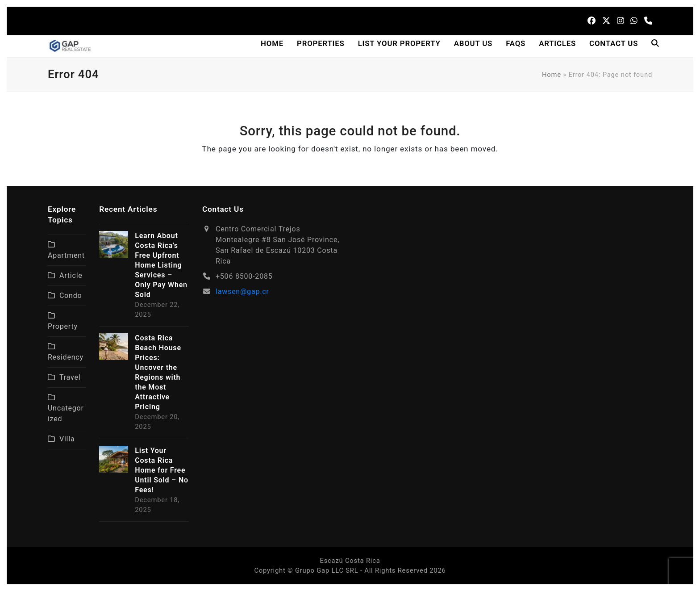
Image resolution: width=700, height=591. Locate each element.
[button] (655, 44)
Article (71, 275)
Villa (67, 439)
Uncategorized (66, 413)
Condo (71, 295)
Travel (70, 377)
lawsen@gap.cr (242, 291)
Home (552, 75)
